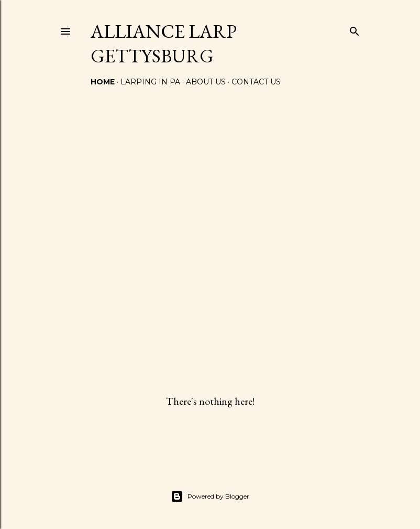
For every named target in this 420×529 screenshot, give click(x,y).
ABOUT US (206, 82)
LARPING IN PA (150, 82)
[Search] (355, 29)
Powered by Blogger (210, 496)
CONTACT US (256, 82)
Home (103, 82)
